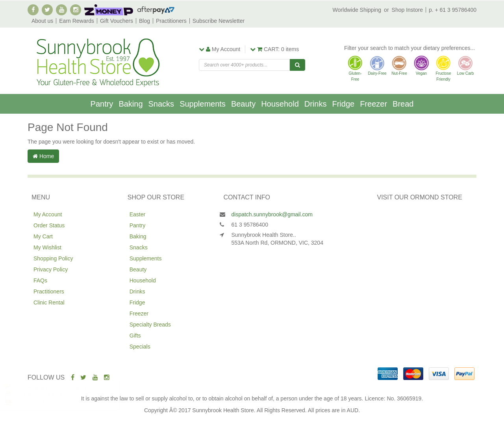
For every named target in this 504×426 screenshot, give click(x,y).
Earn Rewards (77, 21)
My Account (48, 214)
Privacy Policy (51, 269)
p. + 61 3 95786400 (453, 10)
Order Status (49, 225)
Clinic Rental (49, 302)
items (274, 49)
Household (280, 104)
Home (43, 156)
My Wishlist (47, 247)
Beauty (243, 104)
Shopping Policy (53, 258)
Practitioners (171, 21)
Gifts (135, 336)
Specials (140, 347)
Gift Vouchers (117, 21)
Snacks (161, 104)
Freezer (373, 104)
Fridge (343, 104)
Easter (137, 214)
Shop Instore (407, 10)
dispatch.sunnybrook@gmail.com (272, 214)
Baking (131, 104)
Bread (403, 104)
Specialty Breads (150, 325)
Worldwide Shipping (357, 10)
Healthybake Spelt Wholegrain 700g (69, 395)
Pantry (102, 104)
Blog (145, 21)
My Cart (43, 236)
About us (42, 21)
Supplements (203, 104)
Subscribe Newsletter (219, 21)
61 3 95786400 (250, 225)
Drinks (316, 104)
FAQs (40, 280)
